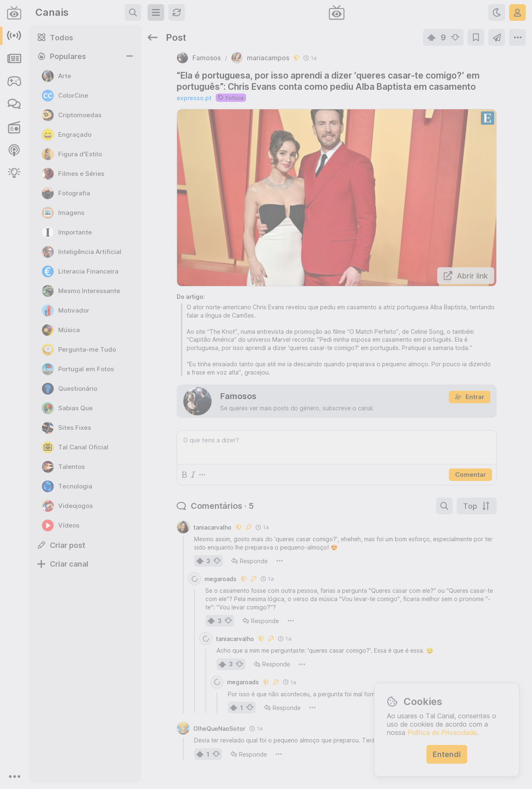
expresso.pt (194, 98)
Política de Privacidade (442, 732)
